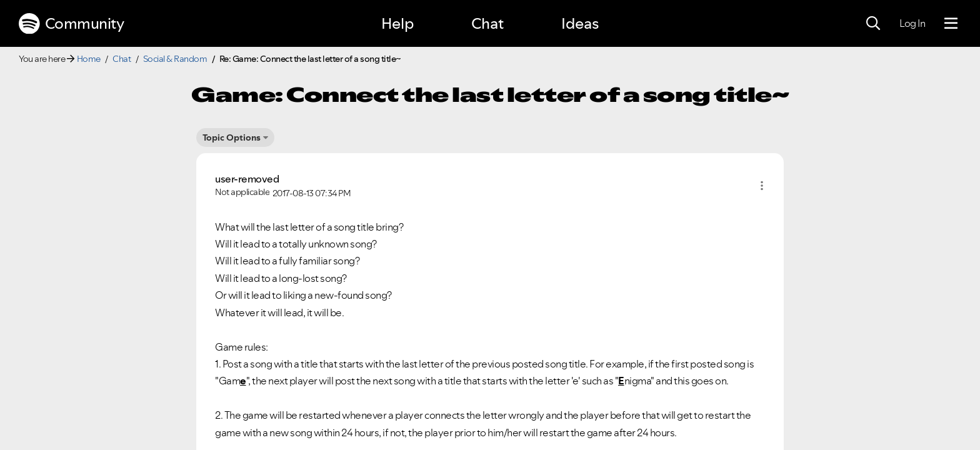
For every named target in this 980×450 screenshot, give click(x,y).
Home (89, 59)
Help (397, 23)
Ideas (580, 23)
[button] (762, 186)
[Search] (873, 24)
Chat (487, 23)
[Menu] (951, 24)
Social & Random (175, 59)
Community (71, 24)
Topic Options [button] (232, 137)
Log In (912, 23)
